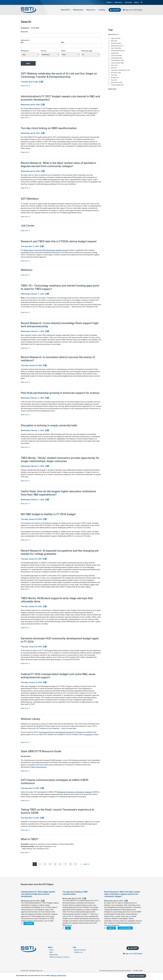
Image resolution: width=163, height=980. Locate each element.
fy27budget (29, 923)
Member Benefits (80, 950)
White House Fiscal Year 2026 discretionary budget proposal (46, 250)
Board (51, 950)
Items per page (87, 51)
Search (141, 2)
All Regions (25, 51)
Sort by (44, 51)
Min (22, 42)
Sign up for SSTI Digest (134, 10)
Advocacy (119, 2)
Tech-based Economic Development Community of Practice (61, 732)
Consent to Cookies (137, 976)
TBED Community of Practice (59, 957)
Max (63, 42)
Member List (78, 952)
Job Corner (128, 2)
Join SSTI (116, 10)
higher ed (111, 928)
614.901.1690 (138, 971)
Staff (51, 952)
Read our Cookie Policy (59, 975)
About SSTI (66, 10)
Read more (25, 86)
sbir (68, 928)
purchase (88, 735)
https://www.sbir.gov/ (39, 767)
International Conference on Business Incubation (74, 792)
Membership (79, 10)
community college (125, 928)
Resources (91, 10)
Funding (102, 10)
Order (63, 51)
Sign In (136, 2)
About (50, 947)
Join (74, 947)
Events (110, 2)
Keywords (24, 32)
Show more (112, 89)
